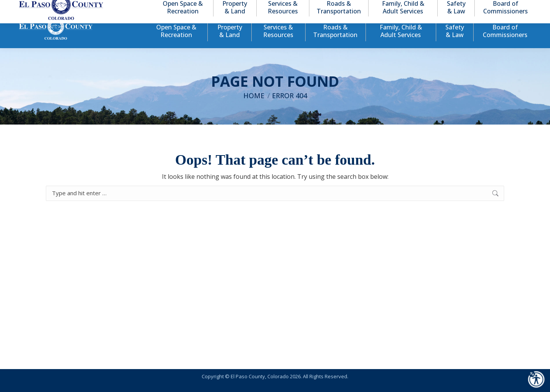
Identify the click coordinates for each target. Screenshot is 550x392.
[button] (493, 7)
